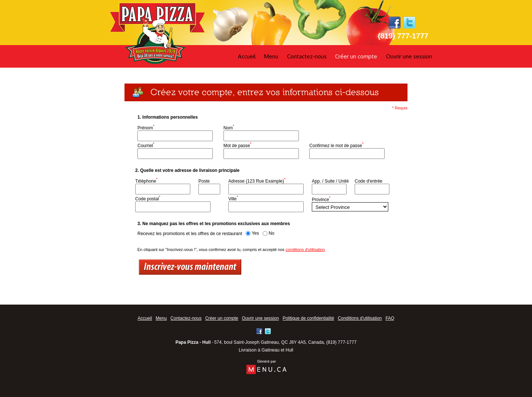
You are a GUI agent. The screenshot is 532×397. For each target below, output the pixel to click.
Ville (233, 198)
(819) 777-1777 (341, 342)
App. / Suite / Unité (330, 181)
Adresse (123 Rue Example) (257, 181)
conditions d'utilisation (305, 250)
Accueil (247, 56)
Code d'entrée (369, 181)
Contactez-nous (307, 56)
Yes (252, 233)
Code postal (148, 198)
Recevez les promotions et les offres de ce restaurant (190, 234)
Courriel (146, 145)
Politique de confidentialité (308, 318)
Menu (271, 56)
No (269, 233)
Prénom (146, 127)
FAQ (390, 318)
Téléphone (146, 181)
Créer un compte (356, 56)
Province (321, 199)
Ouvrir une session (409, 56)
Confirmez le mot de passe (336, 145)
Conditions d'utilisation (360, 318)
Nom (229, 127)
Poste (204, 181)
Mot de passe (238, 145)
